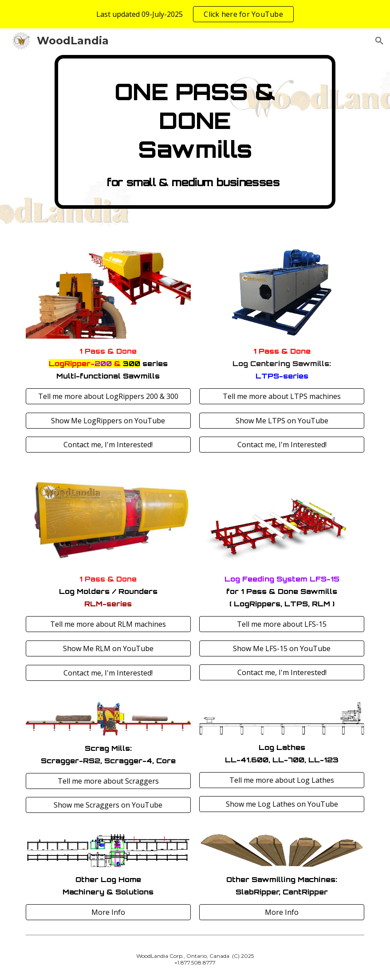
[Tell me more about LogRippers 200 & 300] (108, 396)
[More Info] (108, 912)
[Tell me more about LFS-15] (282, 624)
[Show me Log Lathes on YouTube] (282, 804)
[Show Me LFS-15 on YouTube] (282, 648)
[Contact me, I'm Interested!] (108, 445)
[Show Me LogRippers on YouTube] (108, 421)
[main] (195, 132)
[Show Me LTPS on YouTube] (282, 421)
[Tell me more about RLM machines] (108, 624)
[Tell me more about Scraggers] (108, 781)
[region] (195, 14)
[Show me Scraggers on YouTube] (108, 805)
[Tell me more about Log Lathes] (282, 780)
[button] (379, 41)
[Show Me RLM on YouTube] (108, 648)
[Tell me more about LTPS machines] (282, 396)
